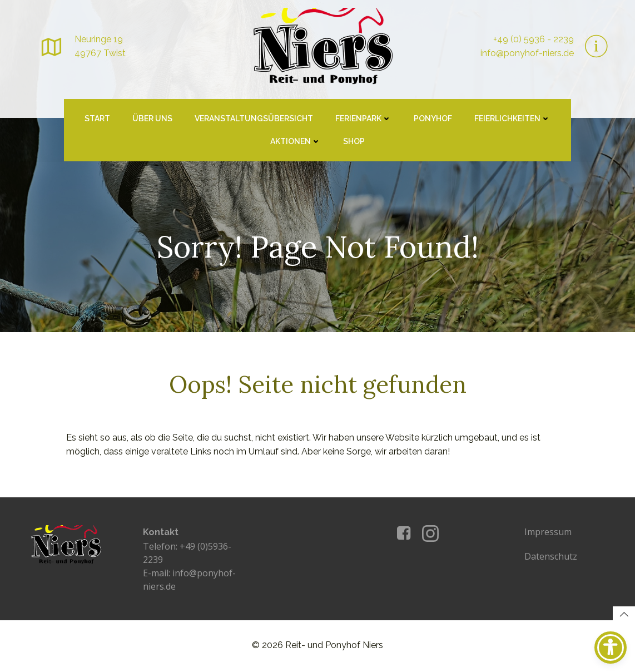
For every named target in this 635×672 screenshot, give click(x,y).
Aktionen (296, 142)
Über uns (152, 120)
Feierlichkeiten (512, 120)
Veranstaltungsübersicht (254, 120)
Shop (354, 142)
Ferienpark (363, 120)
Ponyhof (433, 120)
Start (97, 120)
